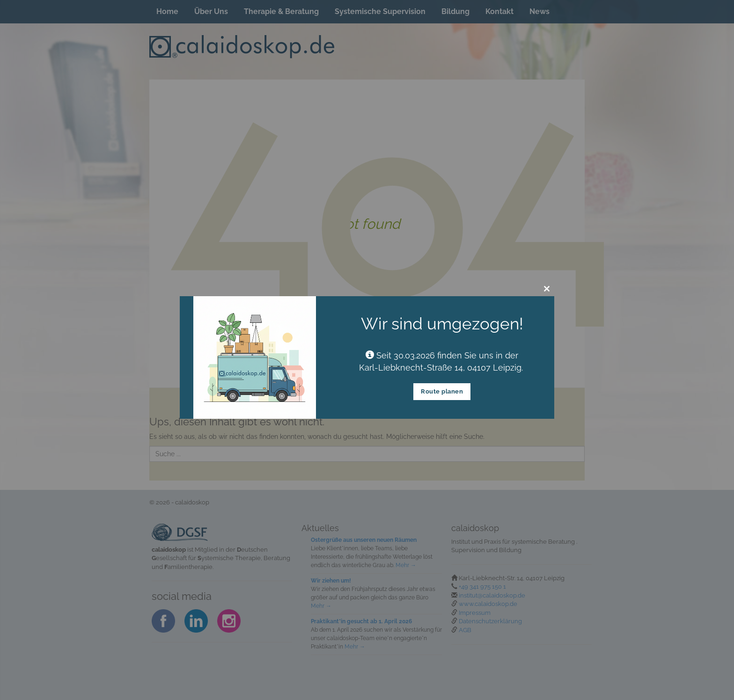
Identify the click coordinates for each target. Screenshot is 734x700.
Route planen (442, 391)
